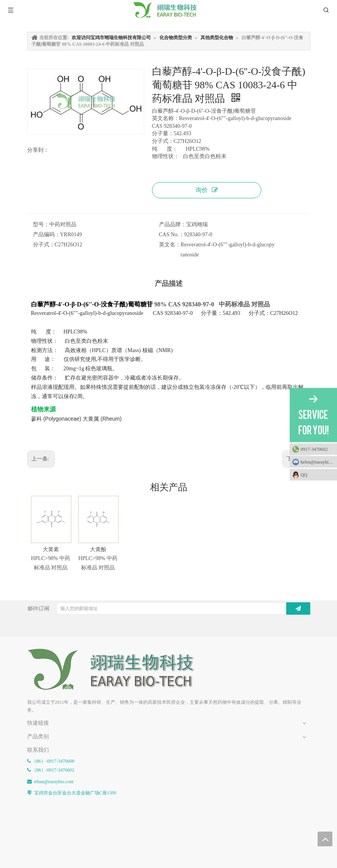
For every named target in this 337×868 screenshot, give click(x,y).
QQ (317, 474)
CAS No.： (172, 235)
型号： (41, 224)
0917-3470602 (314, 449)
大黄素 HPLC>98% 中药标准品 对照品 (51, 559)
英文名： (170, 245)
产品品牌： (173, 224)
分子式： (44, 245)
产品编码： (47, 235)
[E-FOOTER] (116, 669)
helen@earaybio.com (319, 462)
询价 (207, 190)
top (325, 839)
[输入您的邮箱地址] (171, 608)
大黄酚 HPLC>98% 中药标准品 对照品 (98, 559)
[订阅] (298, 608)
